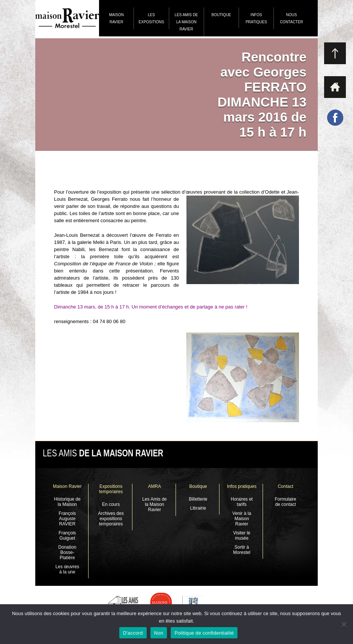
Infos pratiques (256, 18)
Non (159, 633)
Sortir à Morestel (242, 550)
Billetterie (198, 499)
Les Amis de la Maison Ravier (186, 22)
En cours (111, 504)
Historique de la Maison (67, 502)
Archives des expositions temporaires (111, 519)
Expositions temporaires (111, 489)
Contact (285, 486)
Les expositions (152, 18)
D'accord (133, 633)
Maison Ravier (116, 18)
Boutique (221, 15)
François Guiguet (67, 536)
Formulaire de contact (285, 502)
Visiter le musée (242, 536)
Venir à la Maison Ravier (242, 519)
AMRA (155, 486)
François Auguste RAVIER (67, 519)
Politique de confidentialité (204, 633)
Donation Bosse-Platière (67, 552)
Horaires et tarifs (242, 502)
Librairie (198, 508)
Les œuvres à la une (67, 569)
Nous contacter (291, 18)
